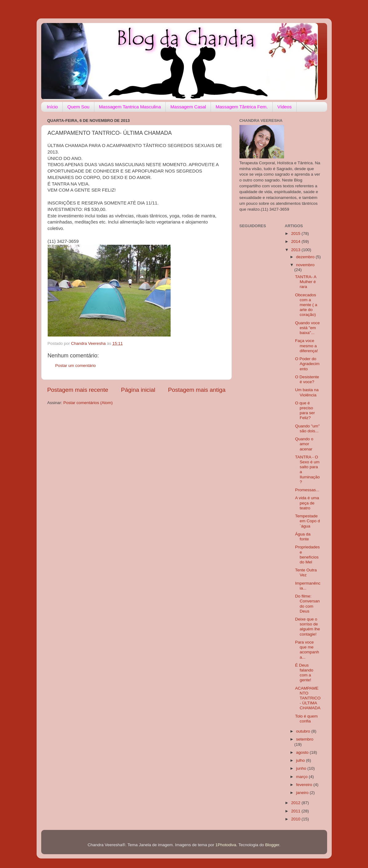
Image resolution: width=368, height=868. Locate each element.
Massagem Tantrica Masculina (130, 107)
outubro (304, 731)
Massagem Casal (188, 107)
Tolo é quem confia (307, 719)
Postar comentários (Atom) (88, 403)
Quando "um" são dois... (307, 428)
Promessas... (307, 490)
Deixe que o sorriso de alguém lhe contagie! (308, 627)
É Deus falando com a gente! (304, 673)
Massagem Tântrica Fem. (242, 107)
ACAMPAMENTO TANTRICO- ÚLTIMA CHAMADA (308, 698)
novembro (305, 265)
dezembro (306, 257)
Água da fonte (303, 537)
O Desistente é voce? (307, 379)
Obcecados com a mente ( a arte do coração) (306, 305)
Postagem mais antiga (197, 390)
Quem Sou (78, 107)
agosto (303, 752)
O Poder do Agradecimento (307, 364)
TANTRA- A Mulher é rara (306, 282)
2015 (296, 234)
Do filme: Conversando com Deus (307, 604)
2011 (296, 811)
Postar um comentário (76, 366)
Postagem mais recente (78, 390)
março (302, 777)
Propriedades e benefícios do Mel (307, 555)
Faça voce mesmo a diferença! (307, 346)
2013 (296, 250)
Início (52, 107)
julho (301, 760)
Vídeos (285, 107)
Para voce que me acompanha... (307, 650)
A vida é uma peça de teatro (307, 503)
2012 (296, 803)
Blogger (272, 845)
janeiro (303, 793)
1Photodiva (226, 845)
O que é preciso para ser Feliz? (305, 411)
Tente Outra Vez (306, 572)
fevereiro (305, 785)
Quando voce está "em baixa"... (307, 328)
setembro (305, 739)
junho (302, 768)
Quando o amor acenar (304, 444)
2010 (296, 819)
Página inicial (138, 390)
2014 (296, 241)
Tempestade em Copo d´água (308, 521)
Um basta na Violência (307, 392)
